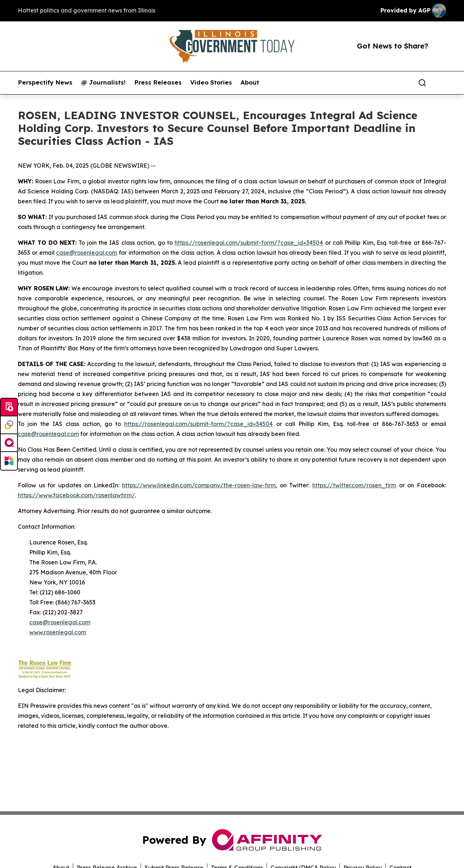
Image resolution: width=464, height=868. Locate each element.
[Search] (422, 83)
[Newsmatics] (9, 461)
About (250, 82)
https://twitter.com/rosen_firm (354, 485)
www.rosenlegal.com (58, 632)
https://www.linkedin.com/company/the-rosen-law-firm (199, 485)
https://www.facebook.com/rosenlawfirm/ (76, 495)
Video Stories (211, 82)
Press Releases (158, 82)
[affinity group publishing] (9, 443)
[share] (441, 83)
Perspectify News (45, 82)
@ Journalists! (103, 82)
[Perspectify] (9, 425)
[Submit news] (9, 407)
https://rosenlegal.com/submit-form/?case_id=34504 (249, 243)
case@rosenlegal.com (87, 253)
